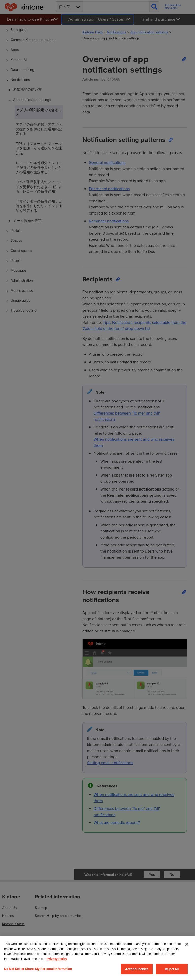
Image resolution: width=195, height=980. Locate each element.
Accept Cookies (137, 969)
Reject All (172, 969)
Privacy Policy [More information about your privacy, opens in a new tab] (57, 959)
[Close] (187, 944)
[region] (97, 958)
